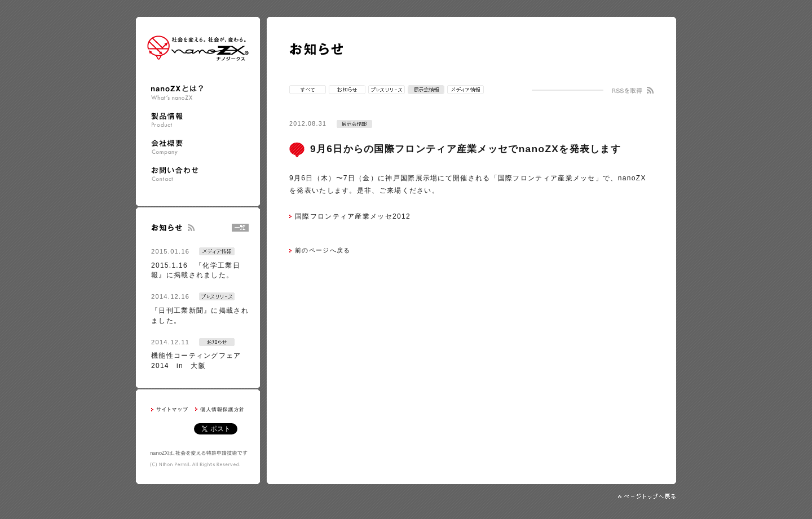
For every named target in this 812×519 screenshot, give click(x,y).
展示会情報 (426, 90)
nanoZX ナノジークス (198, 48)
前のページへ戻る (323, 250)
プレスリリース (387, 90)
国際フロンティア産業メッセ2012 (353, 216)
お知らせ (347, 90)
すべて (308, 90)
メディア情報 (465, 90)
